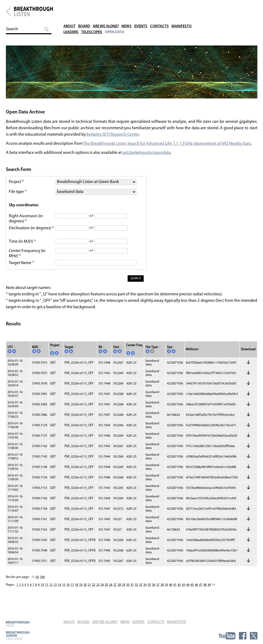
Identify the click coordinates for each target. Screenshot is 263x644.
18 (77, 591)
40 (171, 591)
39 (166, 591)
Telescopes (93, 14)
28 (119, 591)
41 (175, 591)
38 (162, 591)
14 (59, 591)
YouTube (227, 636)
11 (47, 591)
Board (85, 8)
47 (201, 591)
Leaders (71, 14)
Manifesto (187, 8)
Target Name (22, 269)
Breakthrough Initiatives (8, 12)
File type (18, 195)
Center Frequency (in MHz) (27, 259)
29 (124, 591)
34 (145, 591)
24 (102, 591)
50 (37, 583)
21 (89, 591)
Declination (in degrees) (30, 234)
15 (64, 591)
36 (154, 591)
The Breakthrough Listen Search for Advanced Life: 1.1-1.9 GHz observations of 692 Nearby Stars (168, 147)
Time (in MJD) (23, 247)
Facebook (243, 636)
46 (196, 591)
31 (132, 591)
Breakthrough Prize (18, 624)
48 (205, 591)
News (130, 8)
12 (51, 591)
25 (106, 591)
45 (192, 591)
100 (42, 583)
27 (115, 591)
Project (17, 185)
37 (158, 591)
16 (68, 591)
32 (136, 591)
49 (209, 591)
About (70, 8)
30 (128, 591)
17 (72, 591)
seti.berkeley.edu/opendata (147, 156)
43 (184, 591)
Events (145, 8)
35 (149, 591)
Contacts (164, 8)
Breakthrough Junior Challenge (18, 635)
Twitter (254, 636)
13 (55, 591)
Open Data (117, 14)
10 (42, 591)
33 (141, 591)
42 (179, 591)
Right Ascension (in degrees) (26, 222)
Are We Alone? (109, 8)
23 (98, 591)
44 (188, 591)
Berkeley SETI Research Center (113, 138)
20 (33, 583)
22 (94, 591)
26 (111, 591)
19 (81, 591)
